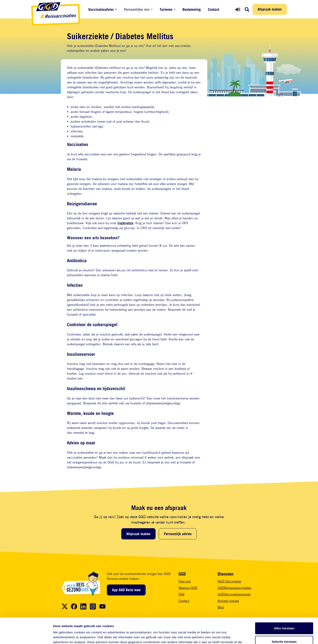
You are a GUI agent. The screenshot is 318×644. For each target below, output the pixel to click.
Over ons (185, 581)
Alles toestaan (284, 604)
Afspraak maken (270, 9)
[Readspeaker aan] (238, 9)
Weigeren (284, 631)
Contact (214, 9)
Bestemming (192, 9)
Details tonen (219, 636)
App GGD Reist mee (126, 590)
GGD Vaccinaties (229, 581)
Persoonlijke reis (137, 9)
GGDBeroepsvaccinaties (234, 588)
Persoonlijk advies (178, 534)
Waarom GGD (188, 588)
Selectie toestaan (284, 617)
